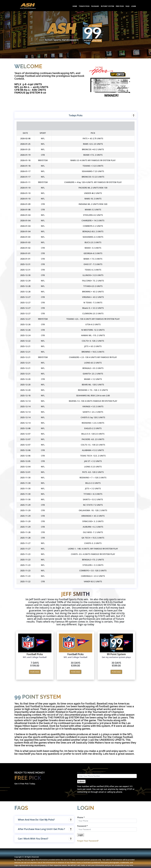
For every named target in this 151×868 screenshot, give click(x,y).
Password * (82, 826)
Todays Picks (76, 115)
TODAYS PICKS (84, 6)
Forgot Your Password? (88, 841)
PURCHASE (35, 672)
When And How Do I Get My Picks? (36, 820)
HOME (75, 6)
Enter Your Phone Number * (90, 773)
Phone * (81, 817)
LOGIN (134, 6)
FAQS (127, 6)
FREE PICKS (120, 6)
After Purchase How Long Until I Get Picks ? (41, 829)
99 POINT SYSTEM (107, 6)
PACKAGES (95, 6)
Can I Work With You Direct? (33, 839)
